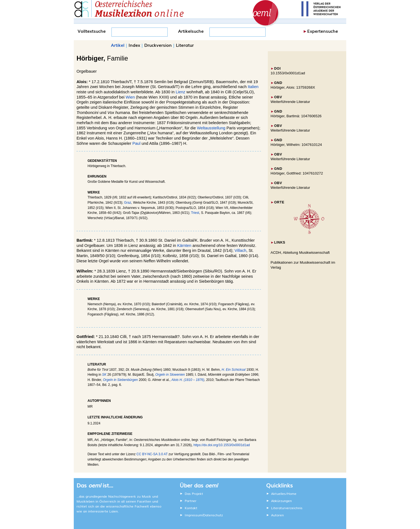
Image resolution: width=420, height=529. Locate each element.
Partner (191, 501)
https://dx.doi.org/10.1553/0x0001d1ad (222, 445)
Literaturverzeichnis (287, 508)
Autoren (277, 515)
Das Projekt (194, 493)
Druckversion (158, 45)
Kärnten (184, 246)
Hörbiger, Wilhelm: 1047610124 (296, 145)
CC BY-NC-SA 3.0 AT (152, 454)
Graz (128, 203)
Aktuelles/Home (284, 493)
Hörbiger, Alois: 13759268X (293, 87)
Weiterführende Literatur (290, 102)
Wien (130, 97)
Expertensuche (323, 31)
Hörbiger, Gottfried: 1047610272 (297, 173)
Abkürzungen (281, 501)
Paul (136, 143)
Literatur (185, 45)
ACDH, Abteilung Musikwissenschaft (300, 253)
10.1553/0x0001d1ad (288, 73)
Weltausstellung (211, 128)
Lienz (180, 92)
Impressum (193, 515)
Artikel (118, 45)
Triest (195, 213)
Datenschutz (213, 515)
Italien (253, 87)
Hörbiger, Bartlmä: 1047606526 (296, 116)
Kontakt (191, 508)
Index (134, 45)
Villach (240, 250)
